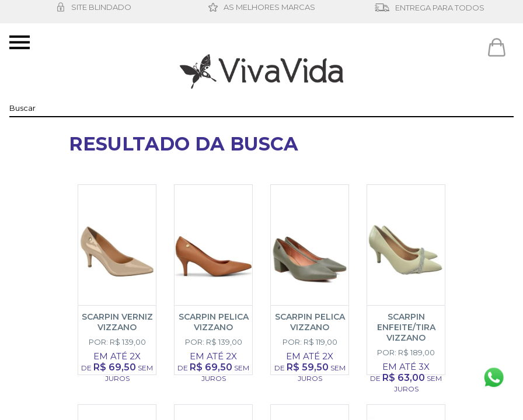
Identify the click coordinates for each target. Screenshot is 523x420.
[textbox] (261, 108)
